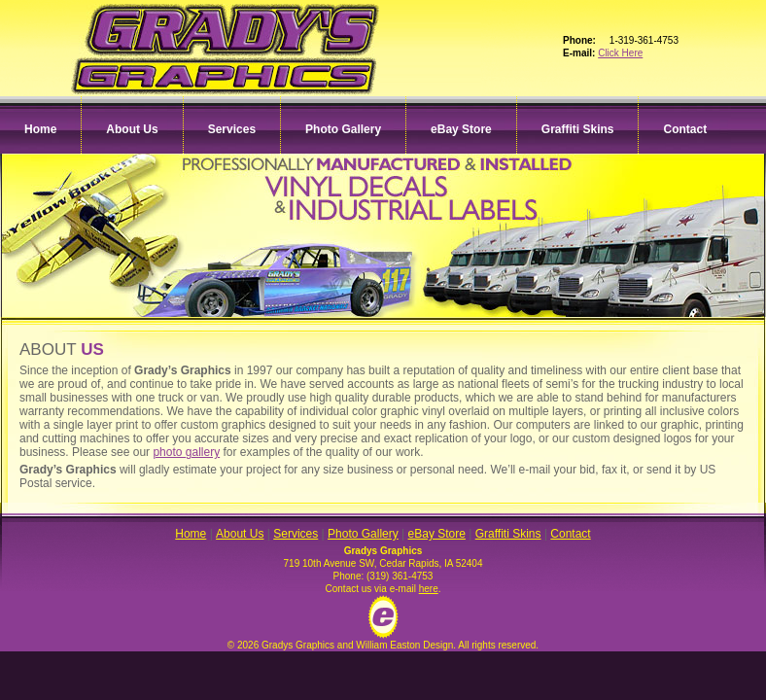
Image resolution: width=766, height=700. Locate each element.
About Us (132, 129)
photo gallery (186, 452)
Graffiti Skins (578, 129)
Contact (685, 129)
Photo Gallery (343, 129)
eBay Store (461, 129)
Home (40, 129)
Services (232, 129)
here (429, 589)
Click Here (620, 53)
